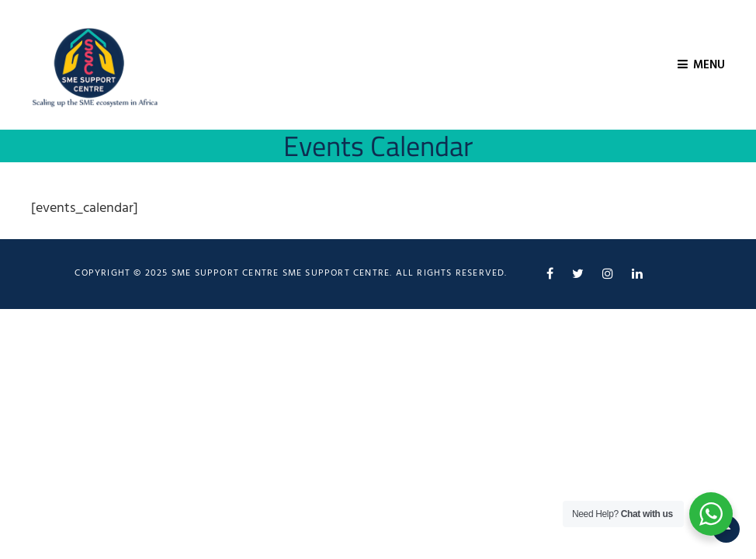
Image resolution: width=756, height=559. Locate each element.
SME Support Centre (336, 273)
